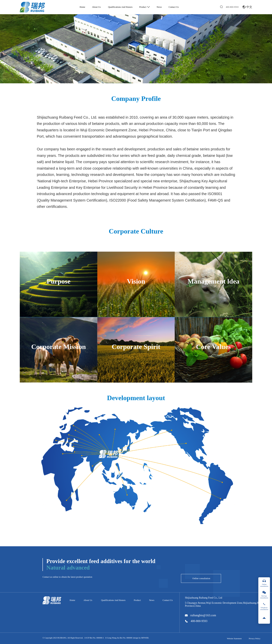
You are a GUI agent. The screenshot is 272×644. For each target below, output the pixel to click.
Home (82, 7)
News (159, 7)
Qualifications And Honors (120, 7)
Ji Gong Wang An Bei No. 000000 (119, 638)
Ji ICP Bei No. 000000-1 (94, 638)
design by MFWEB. (141, 638)
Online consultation (201, 578)
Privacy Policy (255, 638)
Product (144, 7)
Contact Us (174, 7)
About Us (96, 7)
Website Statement (234, 638)
